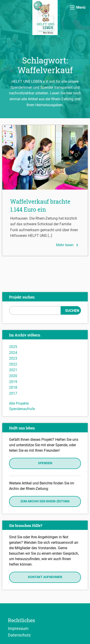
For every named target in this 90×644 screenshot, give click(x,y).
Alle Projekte (19, 403)
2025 (13, 347)
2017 (13, 393)
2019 (13, 382)
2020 (13, 376)
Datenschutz (19, 635)
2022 (13, 364)
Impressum (18, 628)
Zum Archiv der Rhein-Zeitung (45, 501)
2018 (13, 387)
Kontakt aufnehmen (45, 577)
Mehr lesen (68, 245)
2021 (13, 370)
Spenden (45, 463)
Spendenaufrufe (22, 409)
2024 (13, 353)
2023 (13, 358)
